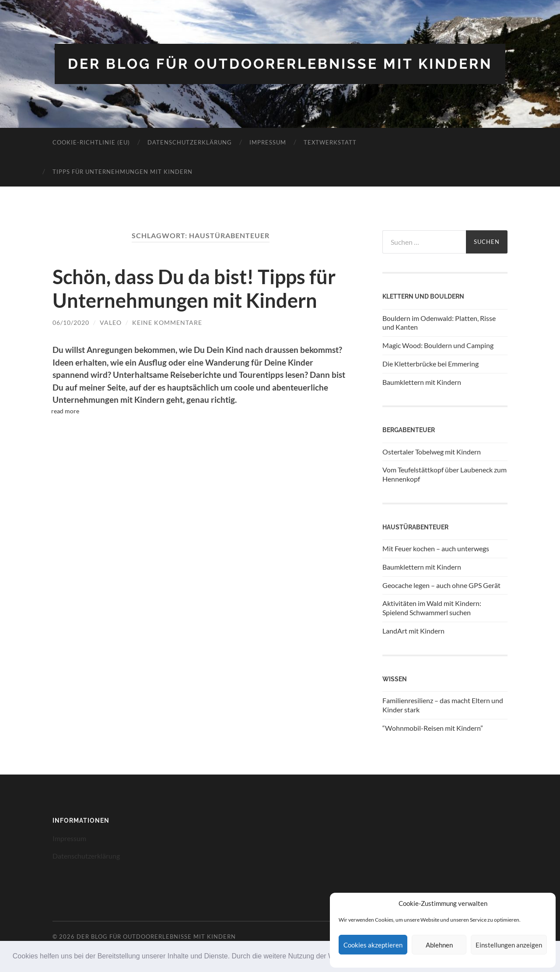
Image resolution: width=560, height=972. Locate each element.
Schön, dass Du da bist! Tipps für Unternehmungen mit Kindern (194, 289)
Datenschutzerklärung (190, 142)
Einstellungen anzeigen (509, 945)
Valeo (111, 322)
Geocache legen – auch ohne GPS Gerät (441, 585)
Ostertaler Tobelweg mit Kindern (432, 452)
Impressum (268, 142)
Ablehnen (439, 945)
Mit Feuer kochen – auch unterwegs (436, 548)
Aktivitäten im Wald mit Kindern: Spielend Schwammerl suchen (432, 608)
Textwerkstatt (330, 142)
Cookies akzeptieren (373, 945)
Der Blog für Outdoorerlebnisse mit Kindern (280, 64)
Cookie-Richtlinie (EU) (91, 142)
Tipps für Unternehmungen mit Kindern (122, 172)
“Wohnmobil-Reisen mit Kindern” (433, 728)
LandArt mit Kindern (413, 631)
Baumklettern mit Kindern (422, 382)
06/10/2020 (71, 322)
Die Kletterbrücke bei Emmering (430, 364)
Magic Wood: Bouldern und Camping (438, 345)
